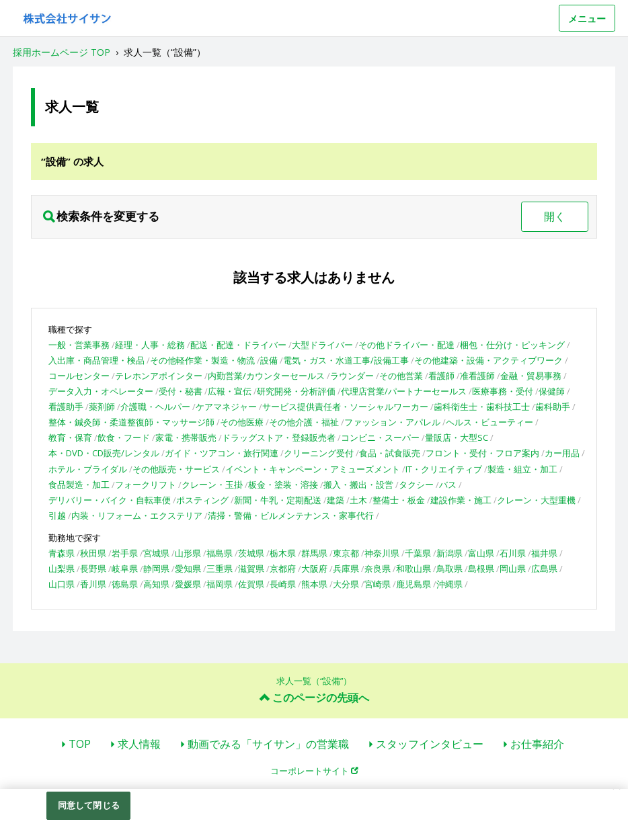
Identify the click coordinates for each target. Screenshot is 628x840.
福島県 (220, 553)
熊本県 (314, 584)
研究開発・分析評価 (296, 391)
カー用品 (562, 453)
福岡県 (220, 584)
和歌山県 (414, 569)
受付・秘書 (181, 391)
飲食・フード (124, 437)
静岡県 (156, 569)
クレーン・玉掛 (212, 485)
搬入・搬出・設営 (358, 485)
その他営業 (401, 376)
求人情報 (139, 744)
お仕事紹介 (537, 744)
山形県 (188, 553)
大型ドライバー (322, 345)
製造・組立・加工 (522, 469)
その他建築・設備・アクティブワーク (488, 360)
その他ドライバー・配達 (406, 345)
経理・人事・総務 (150, 345)
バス (448, 485)
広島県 (544, 569)
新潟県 (449, 553)
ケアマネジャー (226, 407)
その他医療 (242, 422)
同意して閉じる (89, 805)
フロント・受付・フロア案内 (482, 453)
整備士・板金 (399, 500)
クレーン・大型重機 (536, 500)
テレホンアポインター (159, 376)
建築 (336, 500)
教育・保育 (70, 437)
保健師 (552, 391)
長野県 (93, 569)
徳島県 (125, 584)
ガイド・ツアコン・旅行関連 (222, 453)
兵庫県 (346, 569)
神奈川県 (382, 553)
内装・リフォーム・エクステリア (137, 515)
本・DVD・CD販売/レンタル (104, 453)
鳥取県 (449, 569)
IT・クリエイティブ (444, 469)
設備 (269, 360)
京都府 (283, 569)
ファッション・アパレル (392, 422)
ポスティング (202, 500)
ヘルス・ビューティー (489, 422)
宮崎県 (378, 584)
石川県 (513, 553)
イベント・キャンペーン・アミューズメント (313, 469)
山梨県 (62, 569)
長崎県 (283, 584)
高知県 (156, 584)
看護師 (441, 376)
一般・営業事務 (79, 345)
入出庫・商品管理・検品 (96, 360)
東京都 (346, 553)
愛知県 (188, 569)
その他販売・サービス (176, 469)
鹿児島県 (414, 584)
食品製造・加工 (79, 485)
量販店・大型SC (457, 437)
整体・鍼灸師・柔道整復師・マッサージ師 (131, 422)
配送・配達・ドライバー (238, 345)
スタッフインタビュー (430, 744)
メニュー (587, 18)
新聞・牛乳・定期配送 (278, 500)
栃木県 (283, 553)
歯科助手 (553, 407)
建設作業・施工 (461, 500)
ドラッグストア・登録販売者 (279, 437)
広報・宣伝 (230, 391)
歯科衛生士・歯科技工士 (482, 407)
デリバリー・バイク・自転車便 (110, 500)
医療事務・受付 (503, 391)
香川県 (93, 584)
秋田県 (93, 553)
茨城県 (251, 553)
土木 (358, 500)
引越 (57, 515)
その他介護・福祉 (304, 422)
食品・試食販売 (390, 453)
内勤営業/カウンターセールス (266, 376)
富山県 (481, 553)
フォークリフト (146, 485)
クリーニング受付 (319, 453)
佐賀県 (251, 584)
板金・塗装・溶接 (283, 485)
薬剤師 (102, 407)
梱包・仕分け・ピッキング (512, 345)
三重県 (220, 569)
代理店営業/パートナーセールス (404, 391)
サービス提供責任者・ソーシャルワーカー (345, 407)
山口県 (62, 584)
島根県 (481, 569)
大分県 (346, 584)
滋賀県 (251, 569)
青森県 (62, 553)
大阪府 (314, 569)
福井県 (544, 553)
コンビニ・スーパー (380, 437)
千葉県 (418, 553)
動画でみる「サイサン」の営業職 (268, 744)
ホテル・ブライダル (88, 469)
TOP (80, 744)
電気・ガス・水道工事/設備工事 (346, 360)
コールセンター (79, 376)
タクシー (416, 485)
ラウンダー (352, 376)
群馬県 (314, 553)
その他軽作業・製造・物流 (202, 360)
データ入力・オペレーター (101, 391)
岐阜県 (125, 569)
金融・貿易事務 (531, 376)
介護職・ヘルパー (155, 407)
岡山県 (513, 569)
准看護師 (477, 376)
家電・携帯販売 (186, 437)
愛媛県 (188, 584)
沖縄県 (449, 584)
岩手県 (125, 553)
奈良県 (378, 569)
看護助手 (66, 407)
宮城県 (156, 553)
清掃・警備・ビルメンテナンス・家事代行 (291, 515)
